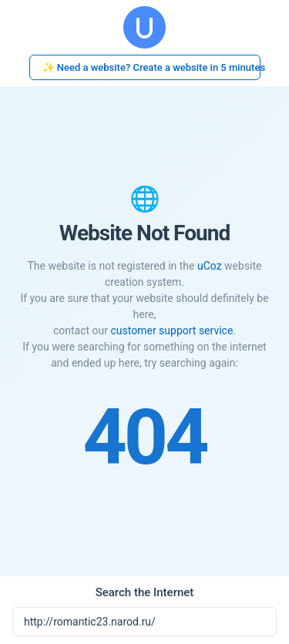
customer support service (171, 330)
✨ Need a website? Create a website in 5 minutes (151, 67)
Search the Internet (145, 592)
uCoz (210, 266)
